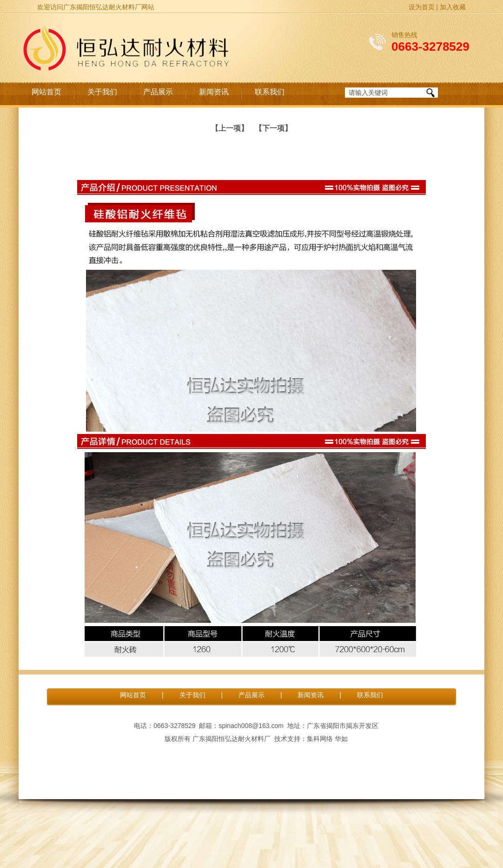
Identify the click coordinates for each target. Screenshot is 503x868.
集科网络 (320, 739)
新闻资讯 (214, 92)
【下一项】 (273, 128)
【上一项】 (230, 128)
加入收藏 (453, 7)
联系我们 (270, 92)
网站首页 (46, 92)
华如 (341, 739)
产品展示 (158, 92)
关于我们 (102, 92)
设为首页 (422, 7)
